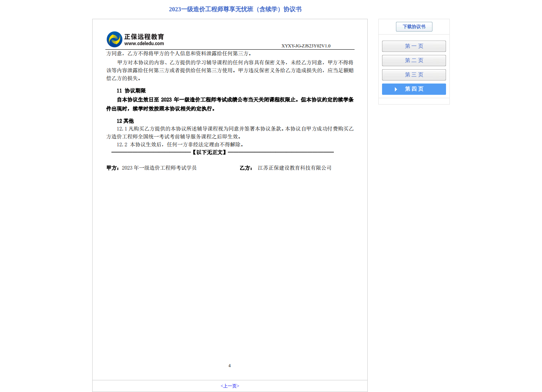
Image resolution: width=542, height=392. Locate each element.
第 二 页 (414, 60)
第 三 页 (414, 75)
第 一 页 (414, 46)
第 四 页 (414, 89)
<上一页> (230, 386)
